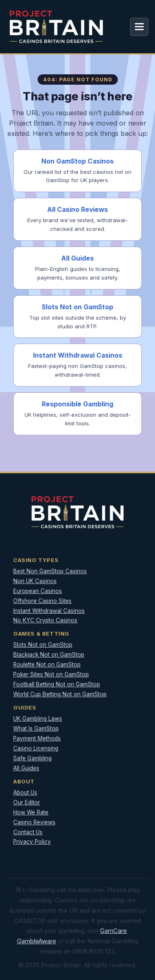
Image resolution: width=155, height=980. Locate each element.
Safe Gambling (32, 758)
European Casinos (38, 591)
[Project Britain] (56, 27)
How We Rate (31, 812)
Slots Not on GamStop (43, 645)
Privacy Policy (32, 842)
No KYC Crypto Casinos (45, 620)
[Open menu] (139, 27)
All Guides (26, 768)
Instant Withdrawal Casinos (49, 611)
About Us (25, 793)
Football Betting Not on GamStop (57, 684)
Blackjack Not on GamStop (49, 655)
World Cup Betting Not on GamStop (60, 694)
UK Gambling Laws (38, 719)
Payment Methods (37, 738)
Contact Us (28, 832)
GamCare (113, 931)
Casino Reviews (34, 822)
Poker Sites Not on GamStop (51, 674)
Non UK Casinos (35, 581)
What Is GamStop (36, 728)
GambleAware (37, 941)
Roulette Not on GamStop (47, 664)
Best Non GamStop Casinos (50, 571)
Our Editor (27, 802)
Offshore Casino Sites (42, 601)
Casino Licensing (36, 748)
